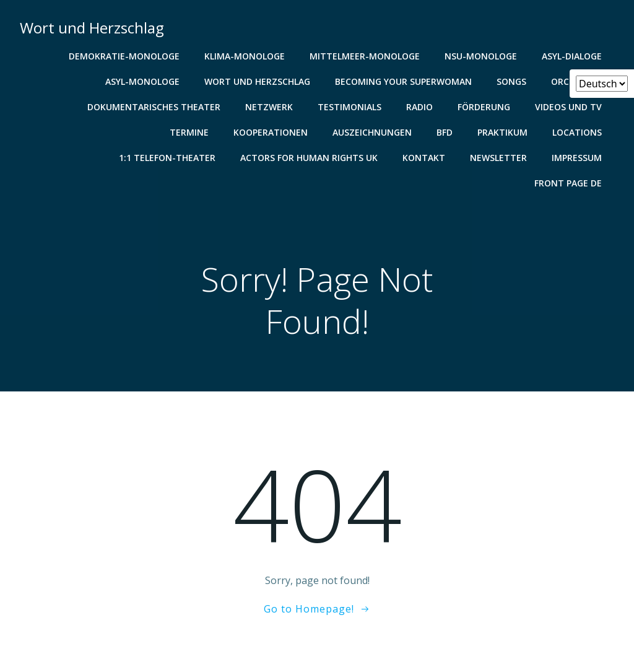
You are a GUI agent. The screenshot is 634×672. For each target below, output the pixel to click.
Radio (419, 107)
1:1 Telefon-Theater (167, 158)
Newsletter (498, 158)
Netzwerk (269, 107)
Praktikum (502, 132)
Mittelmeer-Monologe (365, 56)
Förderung (484, 107)
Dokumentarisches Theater (154, 107)
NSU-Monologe (481, 56)
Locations (577, 132)
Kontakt (424, 158)
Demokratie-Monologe (124, 56)
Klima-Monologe (245, 56)
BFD (445, 132)
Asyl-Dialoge (572, 56)
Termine (189, 132)
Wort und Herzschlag (257, 81)
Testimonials (350, 107)
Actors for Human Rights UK (309, 158)
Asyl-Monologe (142, 81)
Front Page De (568, 183)
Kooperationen (271, 132)
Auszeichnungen (372, 132)
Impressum (577, 158)
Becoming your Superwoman (403, 81)
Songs (511, 81)
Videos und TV (568, 107)
